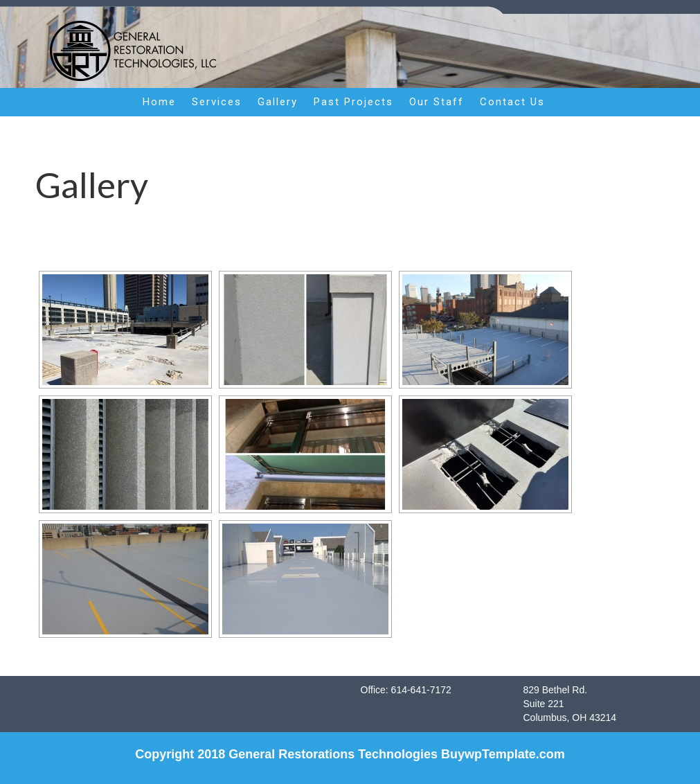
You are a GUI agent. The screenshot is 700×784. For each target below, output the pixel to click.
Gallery (278, 102)
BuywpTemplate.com (503, 754)
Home (159, 102)
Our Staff (437, 102)
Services (217, 102)
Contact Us (512, 102)
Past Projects (353, 102)
